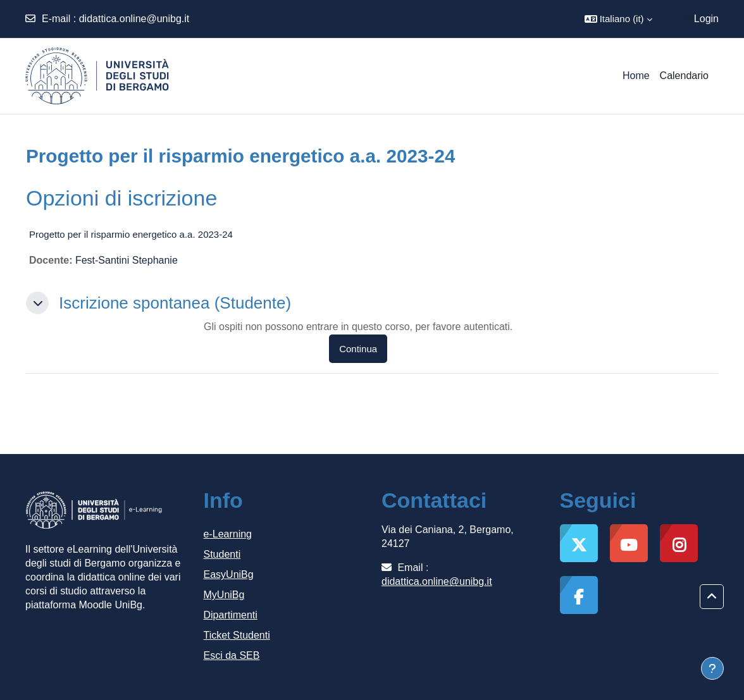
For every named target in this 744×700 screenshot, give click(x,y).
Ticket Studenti (237, 635)
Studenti (222, 554)
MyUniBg (224, 595)
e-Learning (228, 534)
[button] (618, 19)
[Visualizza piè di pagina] (712, 668)
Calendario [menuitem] (684, 76)
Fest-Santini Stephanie (127, 260)
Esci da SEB (232, 655)
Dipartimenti (231, 615)
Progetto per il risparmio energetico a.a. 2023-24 (131, 234)
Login (706, 19)
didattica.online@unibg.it (134, 19)
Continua (358, 349)
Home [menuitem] (636, 76)
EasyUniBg (229, 574)
